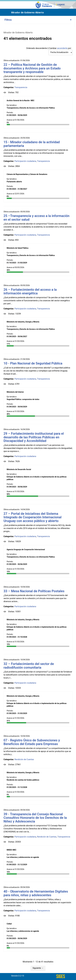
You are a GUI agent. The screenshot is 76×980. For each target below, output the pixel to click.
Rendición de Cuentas (24, 759)
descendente (41, 48)
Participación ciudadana (25, 161)
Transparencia (21, 87)
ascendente (62, 48)
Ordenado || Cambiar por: (49, 48)
